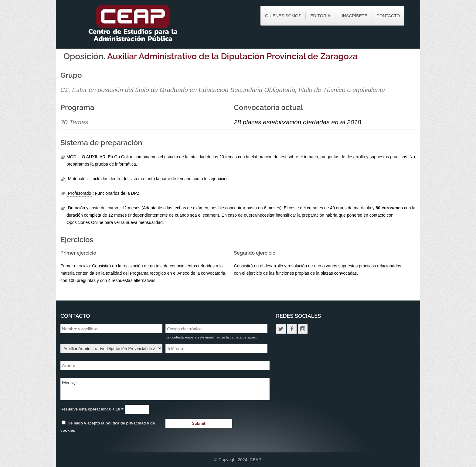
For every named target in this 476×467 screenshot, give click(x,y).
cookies (68, 430)
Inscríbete (355, 16)
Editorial (321, 16)
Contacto (388, 16)
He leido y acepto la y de (108, 427)
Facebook (292, 329)
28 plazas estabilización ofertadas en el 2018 (298, 122)
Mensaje (165, 389)
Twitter (281, 329)
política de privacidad (126, 423)
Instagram (303, 329)
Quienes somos (283, 16)
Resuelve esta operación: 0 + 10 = (93, 409)
